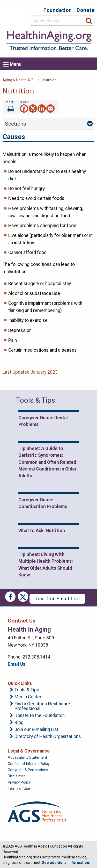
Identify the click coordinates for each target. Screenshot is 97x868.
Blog (19, 723)
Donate (86, 10)
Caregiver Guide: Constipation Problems (43, 503)
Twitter (23, 597)
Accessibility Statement (27, 757)
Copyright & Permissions (28, 770)
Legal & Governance (29, 751)
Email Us (17, 664)
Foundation (58, 10)
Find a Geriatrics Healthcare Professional (42, 706)
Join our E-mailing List (36, 730)
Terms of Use (19, 789)
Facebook (10, 597)
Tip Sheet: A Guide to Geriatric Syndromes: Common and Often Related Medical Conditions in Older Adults (47, 462)
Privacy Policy (19, 782)
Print (10, 107)
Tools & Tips (27, 690)
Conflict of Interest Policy (29, 764)
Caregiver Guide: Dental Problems (43, 421)
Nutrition (50, 80)
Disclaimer (16, 776)
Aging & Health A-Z (18, 80)
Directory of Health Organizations (48, 737)
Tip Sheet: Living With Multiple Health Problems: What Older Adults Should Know (46, 565)
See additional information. (66, 863)
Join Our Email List (57, 599)
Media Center (28, 697)
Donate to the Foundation (40, 716)
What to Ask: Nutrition (42, 531)
